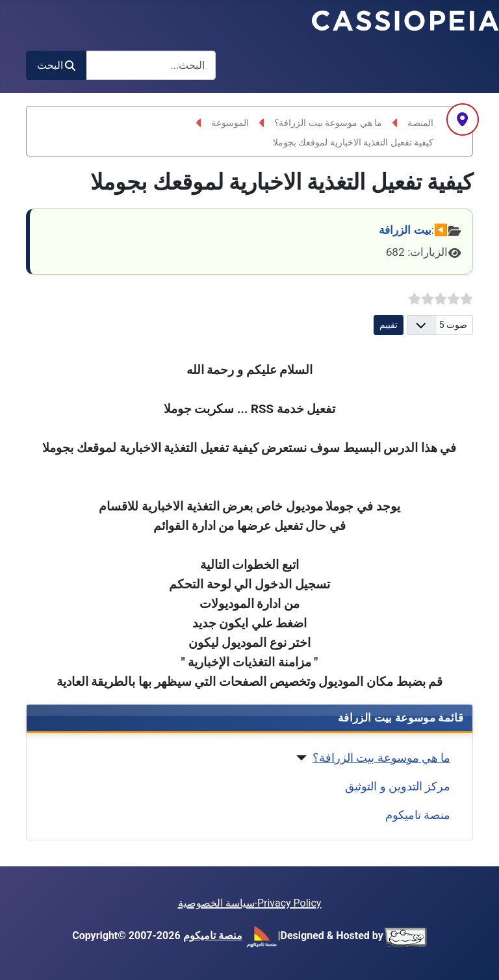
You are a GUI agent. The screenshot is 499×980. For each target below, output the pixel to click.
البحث (56, 65)
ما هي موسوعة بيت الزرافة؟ (381, 758)
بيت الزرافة (405, 230)
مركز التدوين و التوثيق (398, 786)
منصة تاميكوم (418, 815)
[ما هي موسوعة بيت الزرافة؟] (304, 758)
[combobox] (151, 65)
